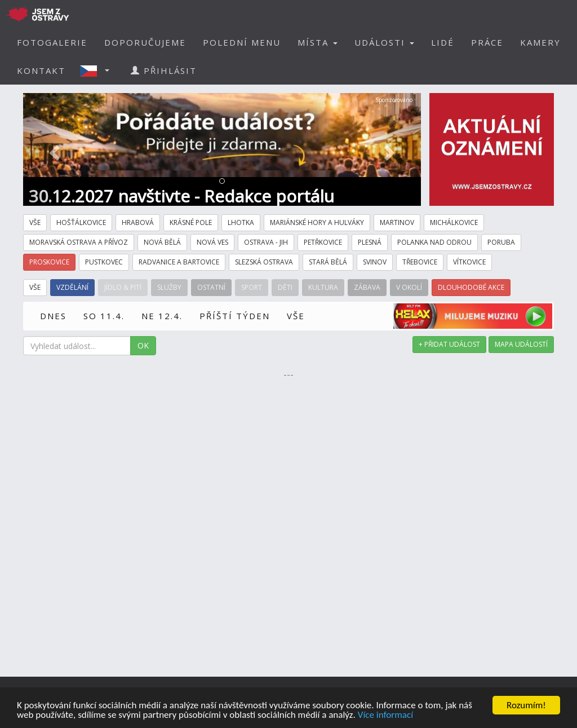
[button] (98, 70)
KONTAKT (41, 70)
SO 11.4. (104, 316)
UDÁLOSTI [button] (384, 42)
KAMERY (540, 42)
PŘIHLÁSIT (164, 70)
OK (143, 345)
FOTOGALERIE (52, 42)
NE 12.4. (162, 316)
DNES (53, 316)
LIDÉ (443, 42)
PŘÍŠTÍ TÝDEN (235, 316)
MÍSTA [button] (318, 42)
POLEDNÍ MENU (242, 42)
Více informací (385, 716)
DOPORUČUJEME (145, 42)
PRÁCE (487, 42)
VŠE (296, 316)
